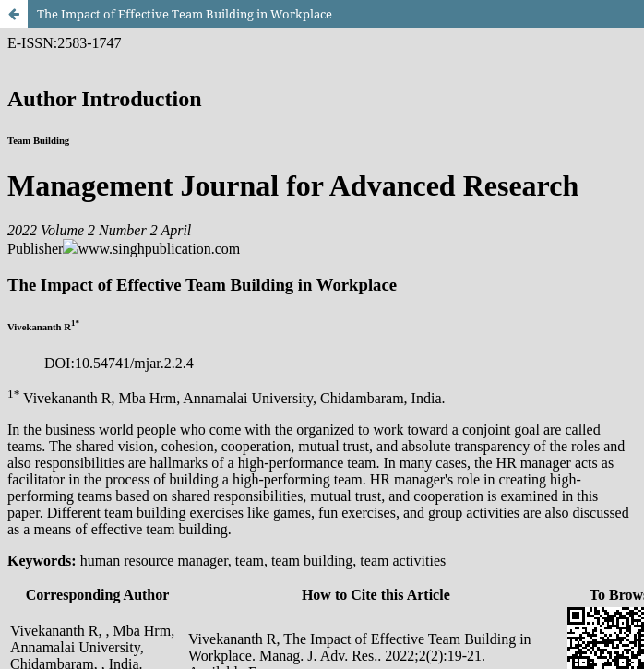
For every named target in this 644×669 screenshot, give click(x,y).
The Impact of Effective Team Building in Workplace (185, 14)
